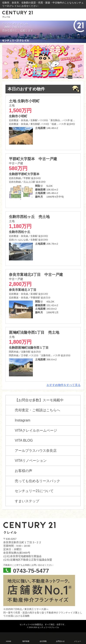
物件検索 (26, 641)
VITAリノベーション (31, 461)
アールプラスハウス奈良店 (36, 451)
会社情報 (43, 641)
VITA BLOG (24, 440)
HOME (9, 641)
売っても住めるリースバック (37, 481)
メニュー (78, 641)
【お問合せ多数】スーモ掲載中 (39, 400)
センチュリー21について (34, 491)
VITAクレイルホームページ (36, 430)
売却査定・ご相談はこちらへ (37, 410)
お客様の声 (24, 471)
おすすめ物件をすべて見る (64, 385)
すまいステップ (27, 501)
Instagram (23, 420)
